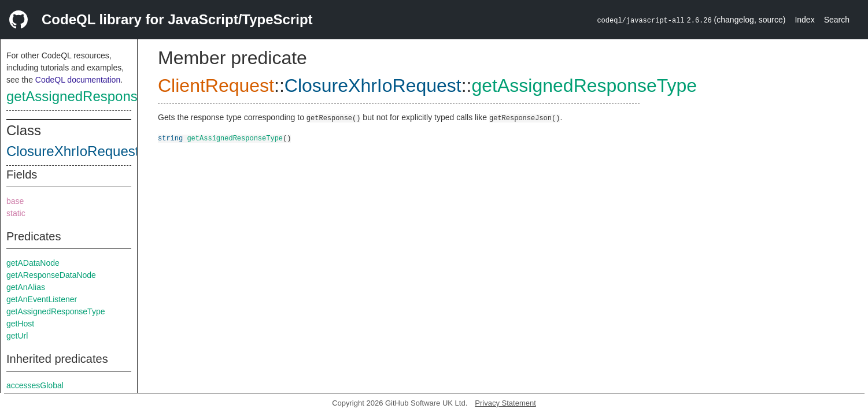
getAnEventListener (42, 299)
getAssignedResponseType (91, 96)
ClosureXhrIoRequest (73, 151)
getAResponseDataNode (51, 275)
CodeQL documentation (78, 80)
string (170, 138)
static (16, 213)
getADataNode (33, 263)
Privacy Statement (505, 403)
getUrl (17, 336)
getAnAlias (26, 287)
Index (804, 20)
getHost (20, 324)
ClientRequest (216, 86)
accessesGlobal (35, 385)
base (15, 201)
